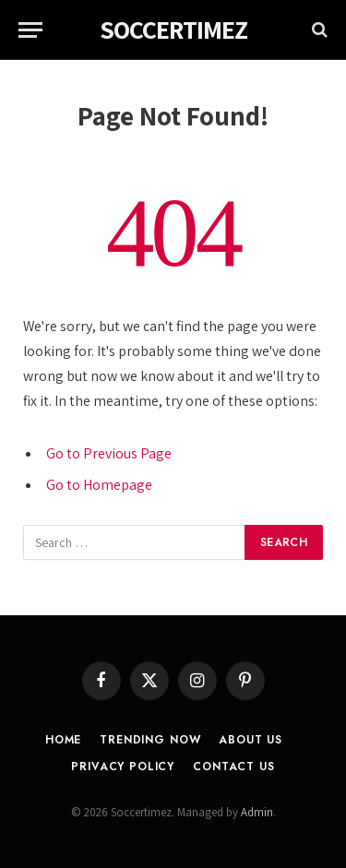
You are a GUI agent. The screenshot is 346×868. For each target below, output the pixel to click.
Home (63, 740)
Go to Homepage (99, 485)
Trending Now (150, 740)
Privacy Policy (123, 767)
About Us (251, 740)
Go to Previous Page (109, 453)
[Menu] (30, 30)
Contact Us (233, 767)
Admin (257, 812)
